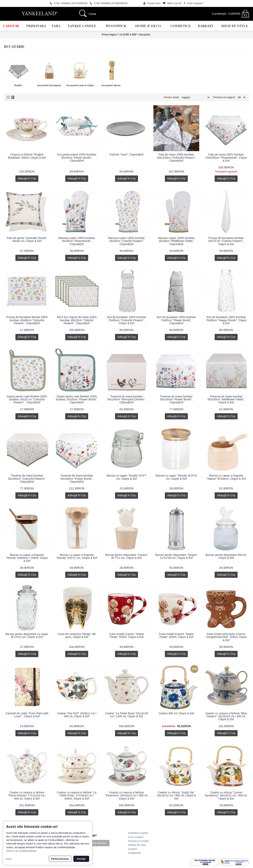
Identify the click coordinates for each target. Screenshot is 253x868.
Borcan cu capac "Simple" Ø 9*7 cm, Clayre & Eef (127, 477)
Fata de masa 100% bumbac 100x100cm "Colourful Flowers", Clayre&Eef (176, 158)
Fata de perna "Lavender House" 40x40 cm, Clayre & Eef (27, 239)
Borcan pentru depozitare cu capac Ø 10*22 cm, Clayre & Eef (27, 635)
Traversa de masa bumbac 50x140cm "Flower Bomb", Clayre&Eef (176, 399)
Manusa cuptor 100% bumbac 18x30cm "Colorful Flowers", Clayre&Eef (126, 241)
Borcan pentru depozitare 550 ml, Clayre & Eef (226, 556)
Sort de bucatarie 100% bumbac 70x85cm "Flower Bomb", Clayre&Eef (176, 320)
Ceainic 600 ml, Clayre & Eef (176, 713)
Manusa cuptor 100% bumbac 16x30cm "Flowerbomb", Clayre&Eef (77, 241)
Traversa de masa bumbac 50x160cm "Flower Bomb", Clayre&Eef (77, 479)
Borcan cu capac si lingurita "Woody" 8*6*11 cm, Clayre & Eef (77, 556)
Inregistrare (135, 853)
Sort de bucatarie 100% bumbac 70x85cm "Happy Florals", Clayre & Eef (226, 320)
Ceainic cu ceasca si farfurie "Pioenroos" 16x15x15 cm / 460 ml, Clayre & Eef (126, 796)
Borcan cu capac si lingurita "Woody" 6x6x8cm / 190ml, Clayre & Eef (27, 558)
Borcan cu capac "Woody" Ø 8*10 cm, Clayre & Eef (176, 477)
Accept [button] (81, 859)
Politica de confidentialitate (21, 851)
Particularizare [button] (60, 859)
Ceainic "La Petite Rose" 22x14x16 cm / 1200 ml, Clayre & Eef (127, 715)
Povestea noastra (138, 833)
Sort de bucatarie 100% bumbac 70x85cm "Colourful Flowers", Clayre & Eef (126, 320)
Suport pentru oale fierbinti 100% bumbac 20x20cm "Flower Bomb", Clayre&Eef (77, 399)
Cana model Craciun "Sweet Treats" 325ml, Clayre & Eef (126, 635)
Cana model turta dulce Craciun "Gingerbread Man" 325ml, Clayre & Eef (226, 637)
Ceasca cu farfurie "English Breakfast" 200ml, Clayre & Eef (27, 156)
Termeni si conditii (138, 841)
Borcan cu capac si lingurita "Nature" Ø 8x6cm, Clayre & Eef (226, 477)
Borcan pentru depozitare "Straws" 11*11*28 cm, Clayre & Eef (176, 556)
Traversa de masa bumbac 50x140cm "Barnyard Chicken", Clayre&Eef (126, 399)
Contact (133, 849)
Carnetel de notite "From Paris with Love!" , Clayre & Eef (27, 715)
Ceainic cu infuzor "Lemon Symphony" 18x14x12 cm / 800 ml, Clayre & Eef (226, 796)
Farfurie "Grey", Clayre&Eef (127, 154)
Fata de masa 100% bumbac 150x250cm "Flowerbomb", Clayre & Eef (226, 158)
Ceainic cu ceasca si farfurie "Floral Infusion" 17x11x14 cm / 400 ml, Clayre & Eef (27, 796)
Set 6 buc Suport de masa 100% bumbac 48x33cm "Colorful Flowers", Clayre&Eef (77, 320)
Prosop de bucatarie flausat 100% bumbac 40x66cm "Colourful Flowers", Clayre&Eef (27, 320)
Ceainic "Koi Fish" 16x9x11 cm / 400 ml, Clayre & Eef (77, 715)
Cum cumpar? (136, 837)
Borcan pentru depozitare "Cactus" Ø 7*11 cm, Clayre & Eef (127, 556)
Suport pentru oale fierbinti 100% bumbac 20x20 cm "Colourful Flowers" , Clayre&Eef (27, 399)
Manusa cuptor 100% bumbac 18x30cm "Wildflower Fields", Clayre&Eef (176, 241)
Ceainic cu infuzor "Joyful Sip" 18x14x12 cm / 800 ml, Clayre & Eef (176, 796)
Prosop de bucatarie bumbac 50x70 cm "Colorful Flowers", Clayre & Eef (226, 241)
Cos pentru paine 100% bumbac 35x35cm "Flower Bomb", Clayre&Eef (77, 158)
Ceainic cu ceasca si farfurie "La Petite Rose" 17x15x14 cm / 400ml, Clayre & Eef (77, 796)
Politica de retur (137, 845)
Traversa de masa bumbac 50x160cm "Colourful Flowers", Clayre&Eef (27, 479)
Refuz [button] (9, 859)
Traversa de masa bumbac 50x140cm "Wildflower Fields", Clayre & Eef (226, 399)
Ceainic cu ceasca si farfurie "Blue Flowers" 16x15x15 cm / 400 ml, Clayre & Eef (226, 716)
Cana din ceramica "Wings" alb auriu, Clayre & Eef (77, 635)
